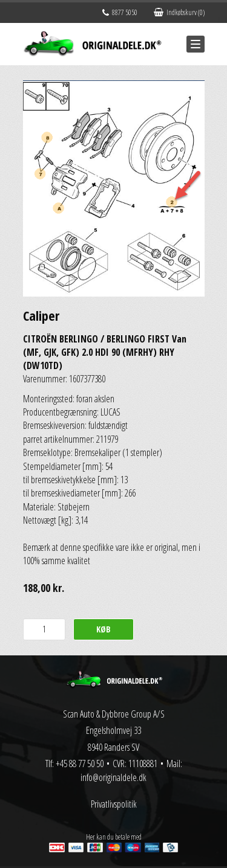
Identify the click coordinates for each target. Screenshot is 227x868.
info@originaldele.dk (113, 777)
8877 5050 (120, 12)
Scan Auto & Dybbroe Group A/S (114, 714)
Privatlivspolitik (114, 804)
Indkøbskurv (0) (179, 12)
